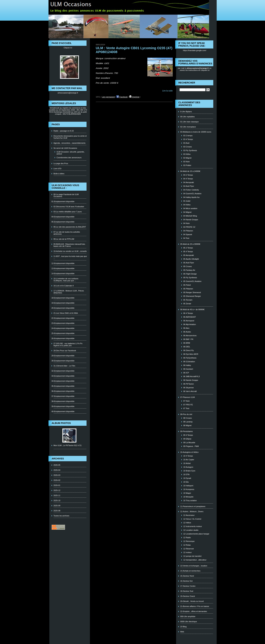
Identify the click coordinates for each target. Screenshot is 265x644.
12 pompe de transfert (192, 556)
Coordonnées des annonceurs (69, 158)
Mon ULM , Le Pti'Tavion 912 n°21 (68, 445)
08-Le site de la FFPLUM (64, 239)
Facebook (122, 97)
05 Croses (188, 266)
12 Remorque (189, 541)
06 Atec (186, 328)
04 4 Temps (188, 179)
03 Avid (186, 143)
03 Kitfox (187, 154)
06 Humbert (188, 369)
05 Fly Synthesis (190, 278)
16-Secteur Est (186, 581)
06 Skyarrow (189, 388)
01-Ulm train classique (190, 122)
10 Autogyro (188, 467)
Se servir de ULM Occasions (65, 148)
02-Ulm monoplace (188, 127)
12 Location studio (191, 530)
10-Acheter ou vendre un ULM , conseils (70, 251)
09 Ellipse (187, 439)
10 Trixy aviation (190, 500)
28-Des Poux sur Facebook (65, 351)
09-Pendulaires (187, 431)
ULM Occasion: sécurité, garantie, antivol (71, 153)
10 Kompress (189, 489)
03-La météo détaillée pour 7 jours (68, 212)
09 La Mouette (189, 443)
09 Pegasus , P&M (191, 446)
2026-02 (57, 480)
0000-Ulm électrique (189, 622)
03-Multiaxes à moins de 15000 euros (196, 132)
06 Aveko (187, 332)
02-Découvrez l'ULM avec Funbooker (69, 207)
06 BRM (187, 343)
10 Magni (187, 493)
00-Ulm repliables (188, 117)
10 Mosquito (188, 497)
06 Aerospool (189, 321)
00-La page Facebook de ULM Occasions (66, 195)
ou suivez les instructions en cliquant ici (196, 69)
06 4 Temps (188, 313)
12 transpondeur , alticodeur (195, 560)
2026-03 (57, 475)
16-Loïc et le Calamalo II (64, 286)
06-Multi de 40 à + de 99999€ (192, 309)
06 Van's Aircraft (190, 391)
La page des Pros (61, 163)
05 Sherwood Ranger (192, 296)
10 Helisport (188, 486)
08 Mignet (187, 425)
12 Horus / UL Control (192, 519)
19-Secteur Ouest (188, 596)
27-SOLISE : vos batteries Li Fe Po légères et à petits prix (68, 344)
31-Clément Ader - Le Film (64, 366)
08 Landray (188, 422)
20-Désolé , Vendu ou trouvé (192, 601)
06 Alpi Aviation (190, 324)
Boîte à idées (59, 174)
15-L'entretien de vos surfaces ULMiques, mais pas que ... (66, 280)
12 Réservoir (189, 549)
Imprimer (134, 97)
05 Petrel (187, 285)
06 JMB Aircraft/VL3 (192, 376)
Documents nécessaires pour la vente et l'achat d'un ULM (70, 137)
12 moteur (188, 552)
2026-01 (57, 485)
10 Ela (186, 482)
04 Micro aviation (190, 208)
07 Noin (187, 401)
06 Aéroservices (190, 336)
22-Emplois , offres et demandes (194, 611)
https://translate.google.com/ (195, 50)
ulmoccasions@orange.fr (68, 93)
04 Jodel (187, 201)
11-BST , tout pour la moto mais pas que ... (70, 257)
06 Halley (187, 365)
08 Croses (188, 418)
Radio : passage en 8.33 (64, 131)
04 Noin (187, 223)
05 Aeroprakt (189, 255)
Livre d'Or (58, 169)
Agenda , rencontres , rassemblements (70, 143)
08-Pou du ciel (186, 414)
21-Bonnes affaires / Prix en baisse (195, 606)
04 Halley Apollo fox (192, 197)
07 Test (186, 408)
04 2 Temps (188, 175)
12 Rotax (187, 545)
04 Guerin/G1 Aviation (192, 194)
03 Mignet (187, 158)
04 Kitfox (187, 205)
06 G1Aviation (189, 362)
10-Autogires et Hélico (189, 452)
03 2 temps (188, 136)
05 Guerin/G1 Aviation (192, 281)
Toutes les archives (62, 516)
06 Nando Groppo (191, 380)
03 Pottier (187, 165)
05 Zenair (187, 304)
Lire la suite (167, 91)
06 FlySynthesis (190, 358)
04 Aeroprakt (189, 182)
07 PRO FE (188, 405)
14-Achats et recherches (190, 571)
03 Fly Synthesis (190, 150)
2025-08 (57, 511)
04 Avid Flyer (189, 186)
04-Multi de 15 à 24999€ (190, 171)
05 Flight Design (190, 274)
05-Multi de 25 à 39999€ (190, 244)
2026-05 (57, 465)
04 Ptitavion (188, 231)
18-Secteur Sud (187, 591)
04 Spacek (188, 234)
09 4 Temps (188, 435)
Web (182, 632)
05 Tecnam (188, 300)
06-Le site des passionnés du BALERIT (70, 227)
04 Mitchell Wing (190, 216)
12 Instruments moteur (193, 526)
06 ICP (186, 373)
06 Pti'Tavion (189, 384)
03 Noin (187, 162)
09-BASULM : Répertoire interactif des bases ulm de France (69, 245)
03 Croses (188, 147)
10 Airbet (187, 463)
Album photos (61, 423)
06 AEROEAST (190, 317)
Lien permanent (108, 97)
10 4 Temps (188, 456)
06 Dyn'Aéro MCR (191, 354)
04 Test (186, 238)
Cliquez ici (68, 48)
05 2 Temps (188, 248)
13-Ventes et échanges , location (194, 566)
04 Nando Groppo (191, 220)
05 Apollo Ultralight (191, 259)
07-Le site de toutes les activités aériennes (67, 233)
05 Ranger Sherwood (192, 292)
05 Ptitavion (188, 289)
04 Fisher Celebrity (191, 190)
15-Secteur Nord (187, 576)
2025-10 (57, 500)
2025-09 (57, 506)
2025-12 (57, 490)
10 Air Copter (189, 460)
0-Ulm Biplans (186, 112)
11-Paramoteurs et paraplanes (193, 506)
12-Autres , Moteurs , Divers (192, 511)
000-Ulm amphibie (188, 616)
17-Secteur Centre (188, 586)
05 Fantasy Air (189, 270)
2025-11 (57, 495)
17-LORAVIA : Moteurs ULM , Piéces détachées (69, 292)
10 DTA (186, 474)
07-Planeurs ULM (188, 397)
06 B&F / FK (188, 339)
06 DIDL (187, 347)
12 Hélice (187, 523)
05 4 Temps (188, 252)
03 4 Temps (188, 139)
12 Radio (187, 538)
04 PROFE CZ (189, 227)
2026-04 (57, 470)
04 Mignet (187, 212)
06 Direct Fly (189, 350)
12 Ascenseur (189, 515)
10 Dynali (187, 478)
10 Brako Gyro (189, 471)
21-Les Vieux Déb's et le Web (66, 313)
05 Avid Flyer (189, 263)
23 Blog (183, 627)
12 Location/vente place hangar (196, 534)
